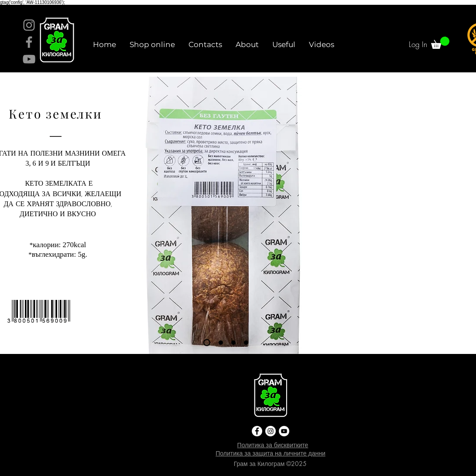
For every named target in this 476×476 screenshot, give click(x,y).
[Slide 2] (221, 343)
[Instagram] (29, 25)
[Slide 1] (207, 343)
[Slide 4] (246, 343)
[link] (440, 43)
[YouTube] (29, 59)
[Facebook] (29, 42)
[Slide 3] (233, 343)
